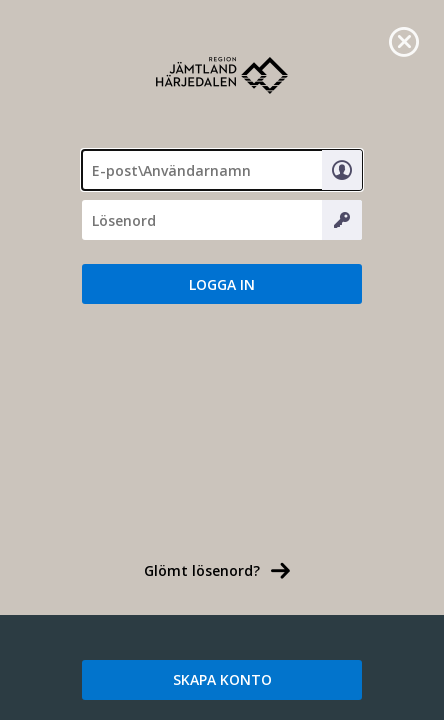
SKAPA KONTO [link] (222, 679)
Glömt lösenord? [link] (202, 570)
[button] (222, 284)
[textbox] (222, 170)
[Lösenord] (222, 220)
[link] (404, 40)
